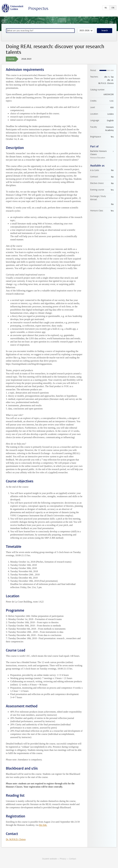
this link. (43, 825)
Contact (73, 859)
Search (105, 31)
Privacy (63, 859)
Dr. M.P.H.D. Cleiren (16, 839)
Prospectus (38, 8)
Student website (49, 859)
